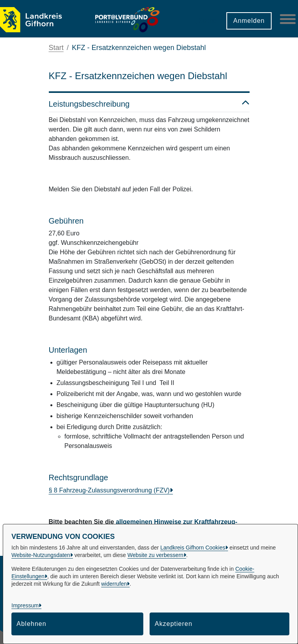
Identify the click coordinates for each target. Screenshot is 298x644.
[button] (204, 18)
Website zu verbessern (155, 555)
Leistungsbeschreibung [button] (149, 104)
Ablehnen (31, 624)
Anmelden (249, 21)
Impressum (25, 605)
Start (56, 48)
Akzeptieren (174, 624)
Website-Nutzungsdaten (41, 555)
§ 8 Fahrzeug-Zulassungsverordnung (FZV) (109, 490)
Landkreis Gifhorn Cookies (193, 548)
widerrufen (114, 584)
